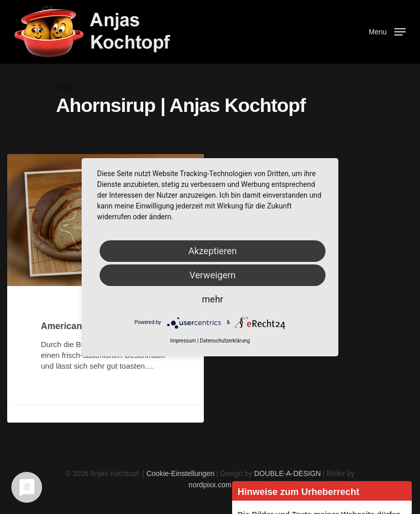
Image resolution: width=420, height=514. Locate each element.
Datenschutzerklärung (225, 341)
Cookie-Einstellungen (180, 473)
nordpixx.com (210, 485)
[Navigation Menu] (387, 31)
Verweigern (213, 275)
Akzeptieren (213, 251)
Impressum (183, 341)
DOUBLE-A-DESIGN (288, 473)
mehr (212, 299)
